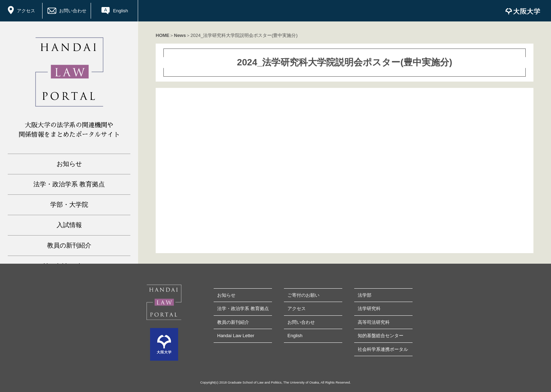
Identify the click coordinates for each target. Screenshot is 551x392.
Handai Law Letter (236, 336)
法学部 (365, 295)
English (121, 11)
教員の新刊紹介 (69, 245)
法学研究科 (369, 309)
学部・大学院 (69, 205)
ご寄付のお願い (303, 295)
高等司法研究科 (374, 322)
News (180, 35)
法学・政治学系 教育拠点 (69, 184)
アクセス (26, 11)
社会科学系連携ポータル (383, 349)
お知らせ (69, 164)
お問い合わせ (73, 11)
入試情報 (69, 225)
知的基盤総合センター (381, 336)
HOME (163, 35)
